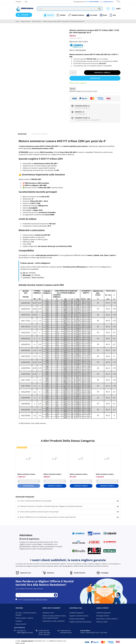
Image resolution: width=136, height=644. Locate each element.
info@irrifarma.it (108, 2)
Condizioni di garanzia (76, 613)
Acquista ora (95, 78)
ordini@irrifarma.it (66, 633)
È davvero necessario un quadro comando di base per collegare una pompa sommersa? (50, 506)
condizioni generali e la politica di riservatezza (35, 600)
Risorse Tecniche (76, 15)
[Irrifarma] (25, 9)
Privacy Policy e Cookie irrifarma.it (107, 619)
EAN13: (72, 50)
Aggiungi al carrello (102, 73)
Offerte (61, 15)
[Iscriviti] (55, 595)
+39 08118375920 (94, 2)
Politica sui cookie (102, 622)
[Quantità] (73, 73)
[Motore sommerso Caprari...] (55, 459)
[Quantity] (29, 481)
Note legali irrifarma (103, 616)
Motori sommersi (38, 277)
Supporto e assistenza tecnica (79, 616)
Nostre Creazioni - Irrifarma (24, 618)
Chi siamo (92, 15)
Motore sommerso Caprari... (53, 474)
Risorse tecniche (21, 624)
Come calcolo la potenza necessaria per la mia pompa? (38, 512)
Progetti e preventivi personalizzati (80, 622)
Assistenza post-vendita (77, 619)
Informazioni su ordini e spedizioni (54, 621)
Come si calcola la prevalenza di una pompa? (34, 501)
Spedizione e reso (48, 613)
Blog (103, 15)
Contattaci (18, 2)
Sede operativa (20, 628)
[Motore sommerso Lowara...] (29, 459)
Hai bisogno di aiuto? (79, 2)
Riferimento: (74, 42)
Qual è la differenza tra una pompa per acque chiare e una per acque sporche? (46, 517)
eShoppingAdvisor (68, 566)
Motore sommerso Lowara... (27, 474)
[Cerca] (99, 9)
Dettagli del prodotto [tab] (40, 134)
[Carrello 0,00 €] (116, 9)
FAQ (26, 2)
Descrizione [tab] (22, 134)
